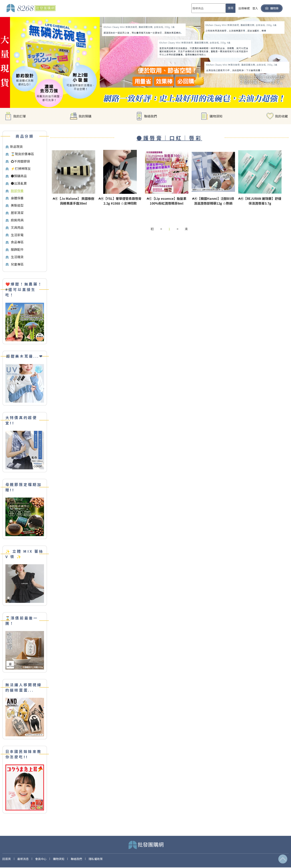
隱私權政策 (96, 859)
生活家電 (17, 235)
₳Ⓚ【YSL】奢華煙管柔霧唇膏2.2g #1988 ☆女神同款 (120, 201)
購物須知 (216, 116)
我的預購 (85, 116)
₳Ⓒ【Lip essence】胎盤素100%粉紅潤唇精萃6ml (167, 201)
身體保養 (17, 198)
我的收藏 (281, 116)
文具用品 (17, 227)
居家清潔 (17, 213)
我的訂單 (20, 116)
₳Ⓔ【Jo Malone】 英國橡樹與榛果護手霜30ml (73, 201)
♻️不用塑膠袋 (20, 161)
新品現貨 (16, 146)
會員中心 (41, 859)
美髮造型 (17, 205)
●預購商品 (19, 176)
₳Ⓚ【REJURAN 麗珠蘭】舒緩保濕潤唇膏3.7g (260, 201)
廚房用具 (17, 220)
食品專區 (17, 242)
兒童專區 (17, 264)
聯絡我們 (151, 116)
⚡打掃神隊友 (21, 168)
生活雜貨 (17, 257)
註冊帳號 (244, 8)
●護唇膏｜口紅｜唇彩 (169, 138)
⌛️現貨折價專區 (22, 154)
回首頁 (7, 859)
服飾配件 (17, 249)
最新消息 (23, 859)
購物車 (272, 8)
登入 (255, 8)
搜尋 (231, 8)
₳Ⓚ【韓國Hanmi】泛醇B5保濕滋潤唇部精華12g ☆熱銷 (213, 201)
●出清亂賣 (19, 183)
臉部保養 (17, 191)
